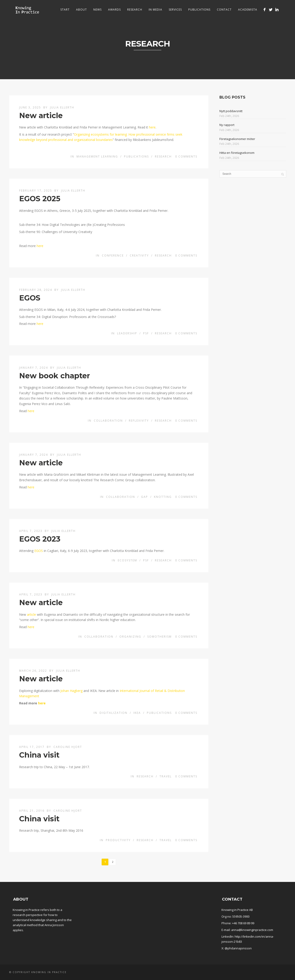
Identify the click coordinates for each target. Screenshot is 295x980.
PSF (146, 333)
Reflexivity (139, 421)
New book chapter (55, 376)
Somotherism (159, 637)
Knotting (163, 497)
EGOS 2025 (40, 199)
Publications (199, 10)
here (152, 127)
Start (65, 10)
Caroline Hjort (68, 747)
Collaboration (108, 421)
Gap (145, 497)
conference (113, 255)
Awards (114, 10)
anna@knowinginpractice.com (252, 930)
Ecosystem (127, 560)
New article (41, 115)
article (31, 614)
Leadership (127, 333)
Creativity (139, 255)
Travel (166, 776)
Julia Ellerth (62, 107)
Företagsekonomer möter (237, 139)
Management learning (97, 156)
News (97, 10)
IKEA (137, 713)
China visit (39, 755)
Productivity (118, 840)
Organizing (130, 637)
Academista (248, 10)
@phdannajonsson (238, 948)
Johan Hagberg (71, 691)
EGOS (30, 298)
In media (155, 10)
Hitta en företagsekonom (237, 153)
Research (135, 10)
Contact (224, 10)
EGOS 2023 (40, 539)
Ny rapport (227, 125)
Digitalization (114, 713)
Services (175, 10)
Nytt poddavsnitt (231, 111)
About (81, 10)
